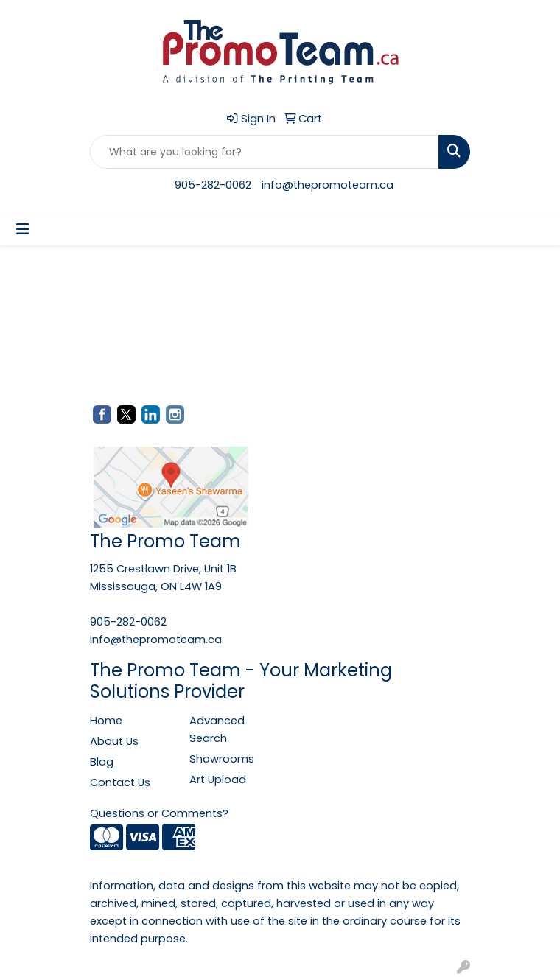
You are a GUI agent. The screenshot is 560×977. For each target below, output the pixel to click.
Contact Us (120, 782)
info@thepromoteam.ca (328, 185)
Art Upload (218, 780)
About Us (114, 741)
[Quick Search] (265, 152)
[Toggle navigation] (23, 229)
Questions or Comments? (159, 813)
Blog (102, 762)
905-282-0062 (213, 185)
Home (106, 721)
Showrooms (222, 759)
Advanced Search (217, 729)
